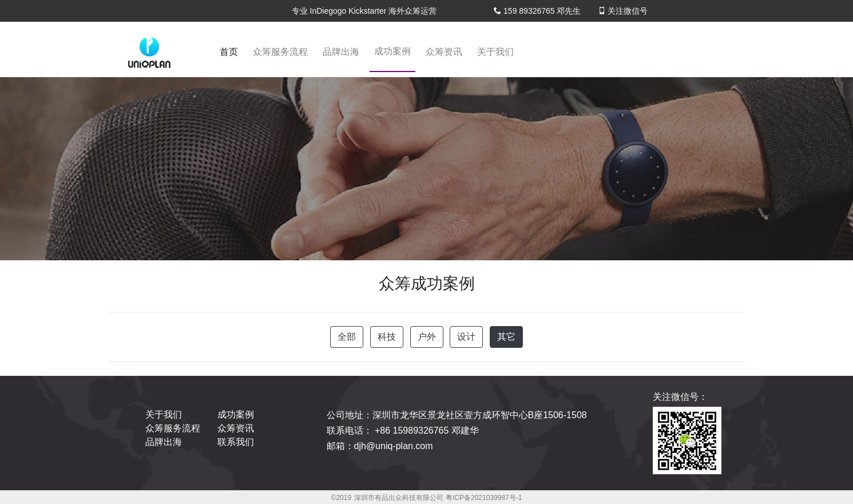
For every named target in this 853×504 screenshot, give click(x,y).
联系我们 (236, 442)
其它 (506, 337)
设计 (466, 337)
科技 (387, 337)
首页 (231, 55)
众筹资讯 (444, 52)
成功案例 (392, 51)
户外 (427, 337)
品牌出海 (341, 52)
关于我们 (495, 52)
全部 (347, 337)
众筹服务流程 (280, 52)
